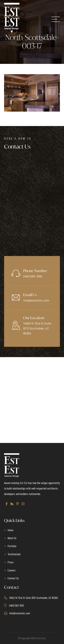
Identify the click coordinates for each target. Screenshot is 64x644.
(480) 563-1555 (33, 276)
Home (10, 530)
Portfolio (12, 546)
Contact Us (13, 578)
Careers (12, 570)
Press (10, 562)
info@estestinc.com (36, 300)
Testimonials (14, 554)
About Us (12, 538)
